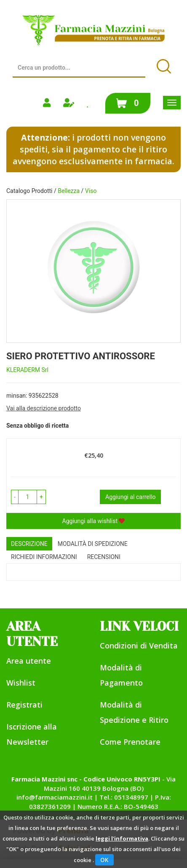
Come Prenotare (130, 742)
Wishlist (21, 683)
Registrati (24, 705)
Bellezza (69, 191)
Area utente (29, 661)
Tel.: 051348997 (124, 797)
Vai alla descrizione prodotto (44, 408)
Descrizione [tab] (29, 544)
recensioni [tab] (104, 557)
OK (104, 860)
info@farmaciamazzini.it (55, 797)
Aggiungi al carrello (130, 497)
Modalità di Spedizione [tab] (93, 544)
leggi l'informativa (122, 838)
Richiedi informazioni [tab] (44, 557)
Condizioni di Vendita (139, 646)
